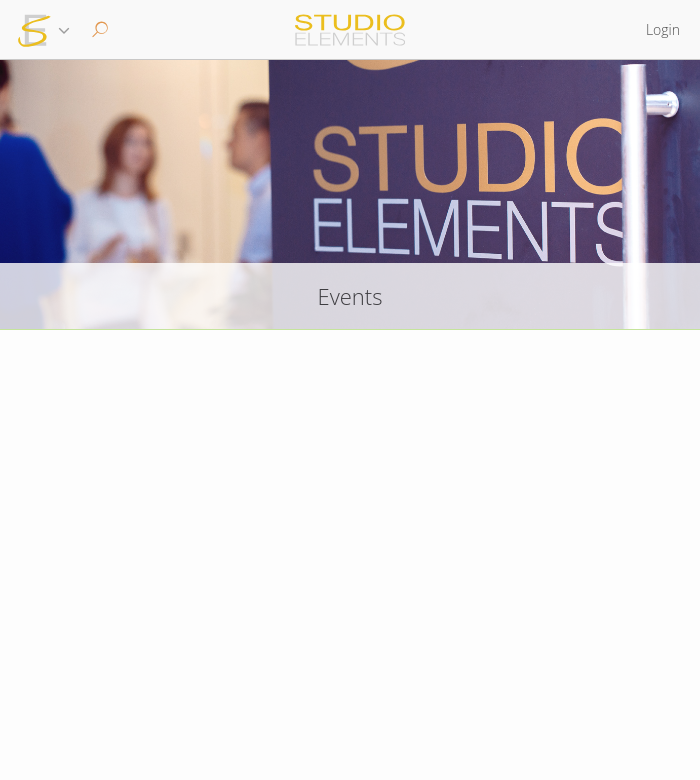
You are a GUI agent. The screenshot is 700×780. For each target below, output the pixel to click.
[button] (97, 29)
